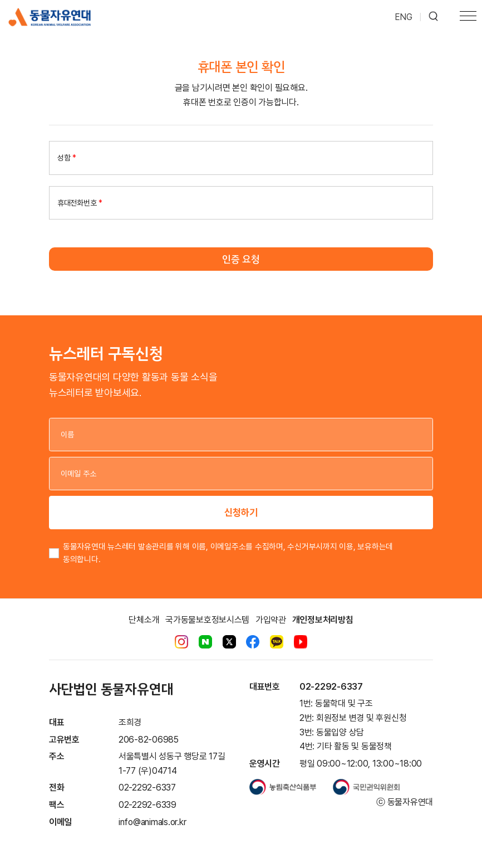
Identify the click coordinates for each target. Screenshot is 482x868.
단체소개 (144, 620)
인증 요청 (241, 259)
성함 (67, 158)
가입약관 (271, 620)
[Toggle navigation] (468, 17)
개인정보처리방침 (323, 620)
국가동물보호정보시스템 (207, 620)
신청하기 (241, 512)
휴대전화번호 (80, 203)
